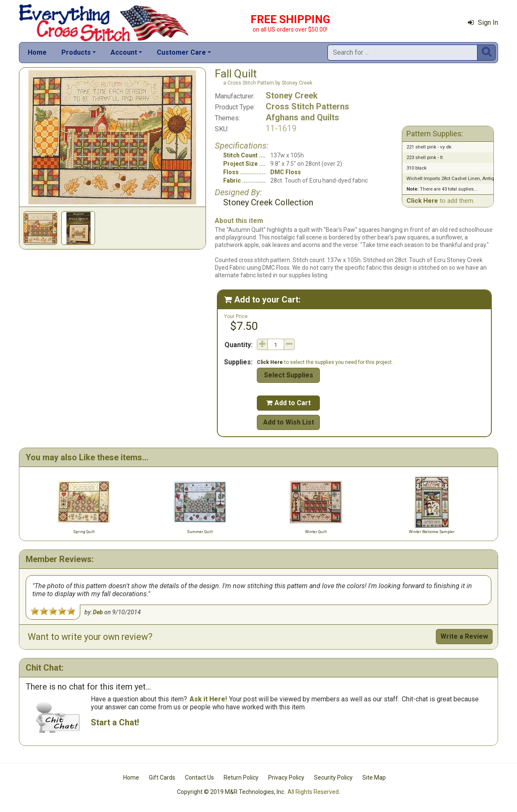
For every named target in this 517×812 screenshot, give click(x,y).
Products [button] (76, 52)
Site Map (374, 778)
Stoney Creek (292, 96)
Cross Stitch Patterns (307, 106)
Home (37, 52)
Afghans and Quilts (302, 117)
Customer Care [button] (181, 52)
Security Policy (333, 778)
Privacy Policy (286, 778)
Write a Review (464, 636)
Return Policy (241, 778)
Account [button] (124, 52)
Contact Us (199, 778)
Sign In (483, 23)
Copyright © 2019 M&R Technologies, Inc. (231, 792)
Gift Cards (162, 778)
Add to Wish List (289, 422)
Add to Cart (288, 403)
